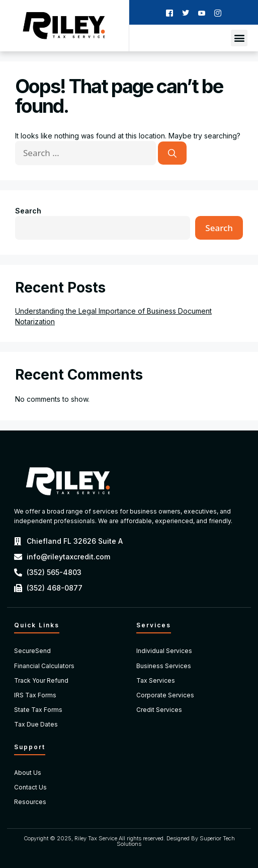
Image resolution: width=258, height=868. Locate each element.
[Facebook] (169, 12)
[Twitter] (186, 12)
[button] (239, 38)
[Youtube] (202, 12)
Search (28, 211)
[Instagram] (218, 12)
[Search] (172, 153)
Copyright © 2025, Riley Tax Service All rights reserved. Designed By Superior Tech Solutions (129, 841)
